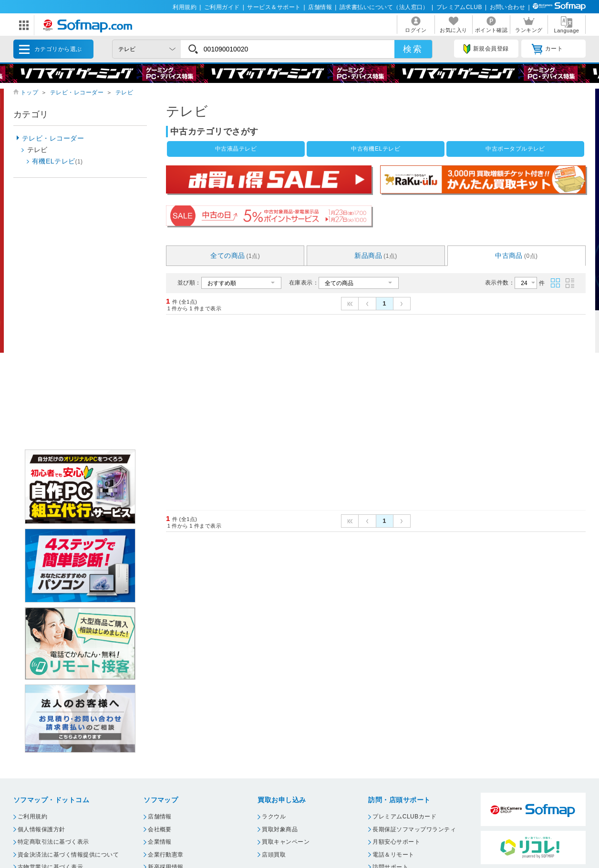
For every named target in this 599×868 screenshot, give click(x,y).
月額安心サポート (396, 842)
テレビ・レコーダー (77, 92)
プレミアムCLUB (459, 7)
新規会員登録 (486, 49)
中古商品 (516, 255)
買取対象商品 (280, 829)
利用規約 (185, 7)
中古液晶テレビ (236, 149)
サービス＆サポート (274, 7)
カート (547, 49)
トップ (29, 92)
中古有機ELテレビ (376, 149)
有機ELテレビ (57, 161)
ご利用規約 (32, 817)
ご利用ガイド (222, 7)
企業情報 (160, 842)
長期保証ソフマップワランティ (414, 829)
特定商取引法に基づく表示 (53, 842)
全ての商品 (235, 255)
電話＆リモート (393, 855)
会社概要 (160, 829)
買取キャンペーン (286, 842)
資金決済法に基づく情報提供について (68, 855)
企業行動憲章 (166, 855)
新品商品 (376, 255)
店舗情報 (320, 7)
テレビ (124, 92)
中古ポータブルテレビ (515, 149)
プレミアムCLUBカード (404, 817)
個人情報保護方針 (41, 829)
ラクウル (274, 817)
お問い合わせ (508, 7)
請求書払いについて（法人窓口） (384, 7)
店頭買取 (274, 855)
